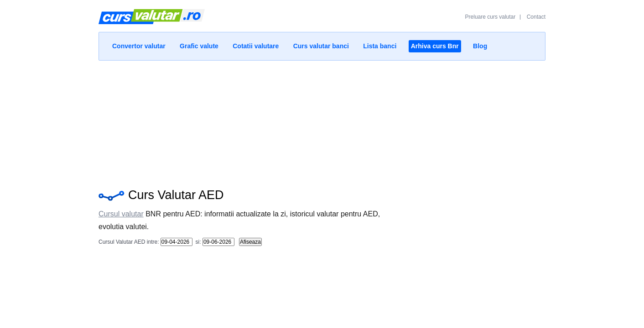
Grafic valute (199, 46)
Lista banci (380, 46)
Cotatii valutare (256, 46)
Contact (536, 17)
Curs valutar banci (321, 46)
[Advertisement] (322, 122)
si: (197, 242)
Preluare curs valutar (491, 17)
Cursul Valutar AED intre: (129, 242)
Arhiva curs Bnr (435, 46)
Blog (480, 46)
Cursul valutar (121, 214)
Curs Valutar (152, 20)
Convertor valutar (139, 46)
